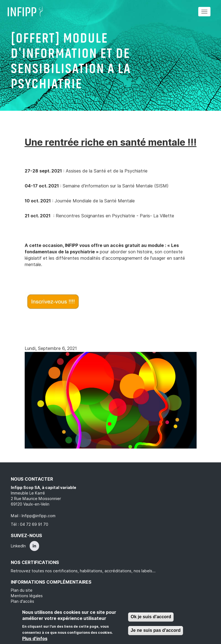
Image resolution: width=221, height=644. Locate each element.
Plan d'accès (22, 601)
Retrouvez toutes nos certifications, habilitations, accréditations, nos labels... (83, 571)
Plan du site (22, 590)
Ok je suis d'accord (151, 617)
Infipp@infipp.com (39, 516)
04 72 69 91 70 (34, 524)
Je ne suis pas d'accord (156, 630)
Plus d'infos (35, 639)
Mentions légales (27, 596)
